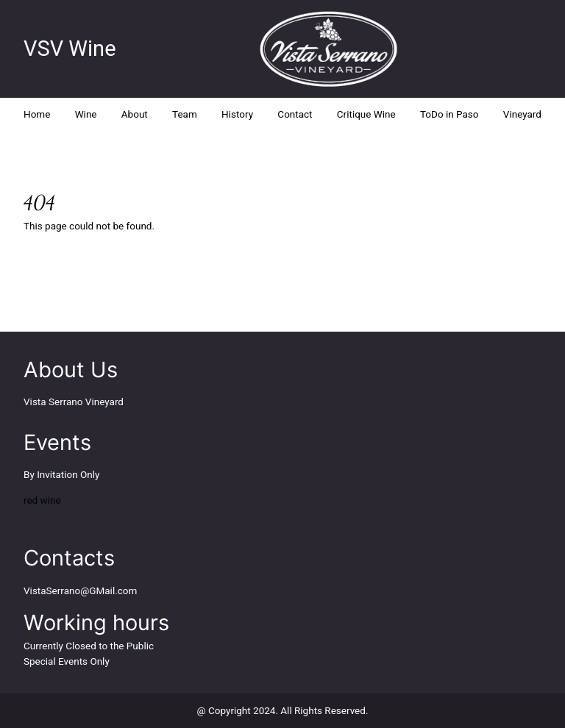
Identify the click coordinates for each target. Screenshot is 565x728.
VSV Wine (70, 49)
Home (37, 114)
